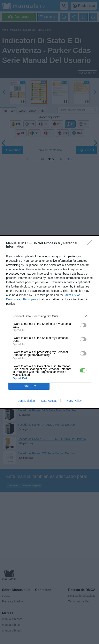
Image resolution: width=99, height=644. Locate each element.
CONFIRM (29, 386)
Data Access (49, 401)
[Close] (91, 243)
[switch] (83, 325)
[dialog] (49, 322)
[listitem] (49, 316)
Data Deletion (26, 401)
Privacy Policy (73, 401)
